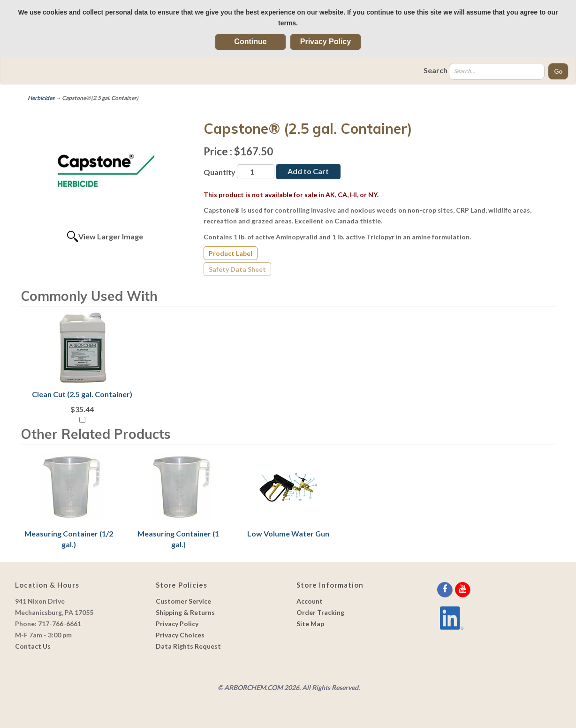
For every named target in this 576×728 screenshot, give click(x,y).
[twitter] (454, 589)
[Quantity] (256, 171)
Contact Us (33, 646)
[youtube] (462, 589)
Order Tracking (320, 612)
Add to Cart (308, 171)
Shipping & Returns (185, 612)
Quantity (220, 172)
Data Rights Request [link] (188, 646)
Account (310, 601)
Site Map (310, 624)
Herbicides (41, 98)
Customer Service (183, 601)
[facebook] (445, 589)
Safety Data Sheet (237, 269)
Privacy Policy (326, 42)
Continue (250, 42)
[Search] (497, 71)
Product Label (231, 253)
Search (436, 70)
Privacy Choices (180, 635)
